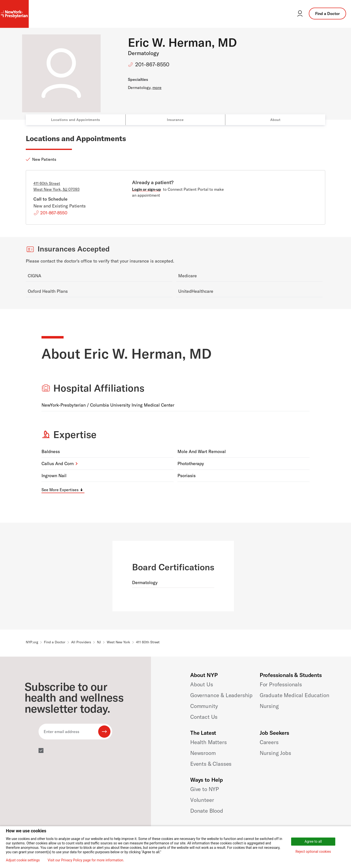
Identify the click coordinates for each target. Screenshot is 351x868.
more (157, 88)
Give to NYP (205, 789)
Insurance (175, 120)
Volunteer (202, 800)
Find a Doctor (327, 14)
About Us (202, 684)
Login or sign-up (147, 189)
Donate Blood (207, 811)
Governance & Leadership (221, 695)
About (275, 120)
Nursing (269, 706)
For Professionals (281, 684)
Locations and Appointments (76, 120)
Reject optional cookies (313, 852)
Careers (269, 742)
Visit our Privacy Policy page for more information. (86, 860)
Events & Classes (211, 764)
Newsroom (203, 753)
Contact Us (204, 717)
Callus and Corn (58, 463)
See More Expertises (60, 490)
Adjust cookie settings (23, 860)
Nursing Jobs (275, 753)
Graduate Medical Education (295, 695)
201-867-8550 (152, 64)
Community (204, 706)
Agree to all (313, 841)
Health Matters (209, 742)
